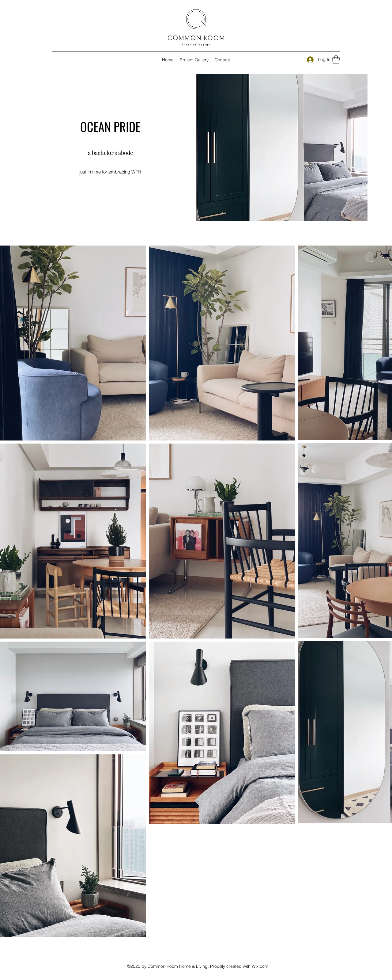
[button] (336, 60)
